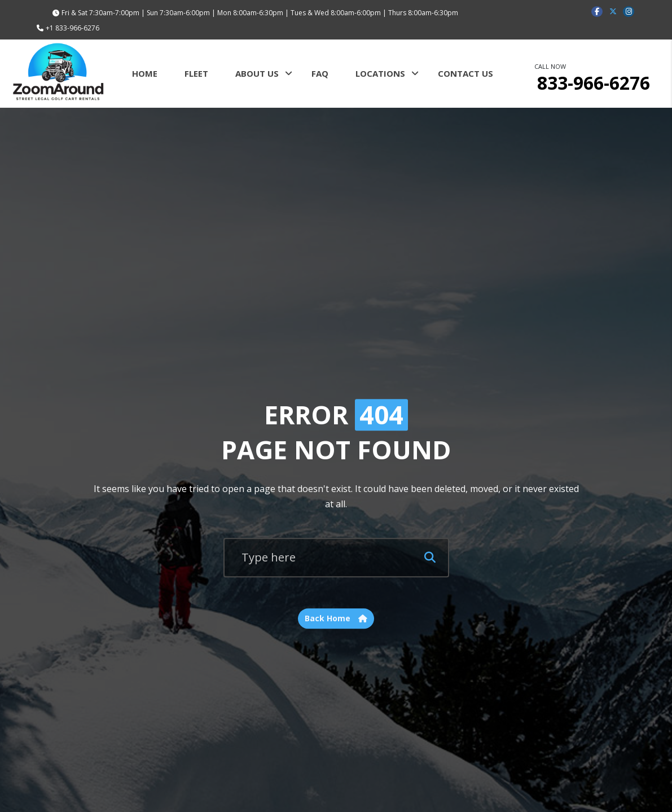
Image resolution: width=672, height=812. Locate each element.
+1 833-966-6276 (73, 28)
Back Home (336, 619)
